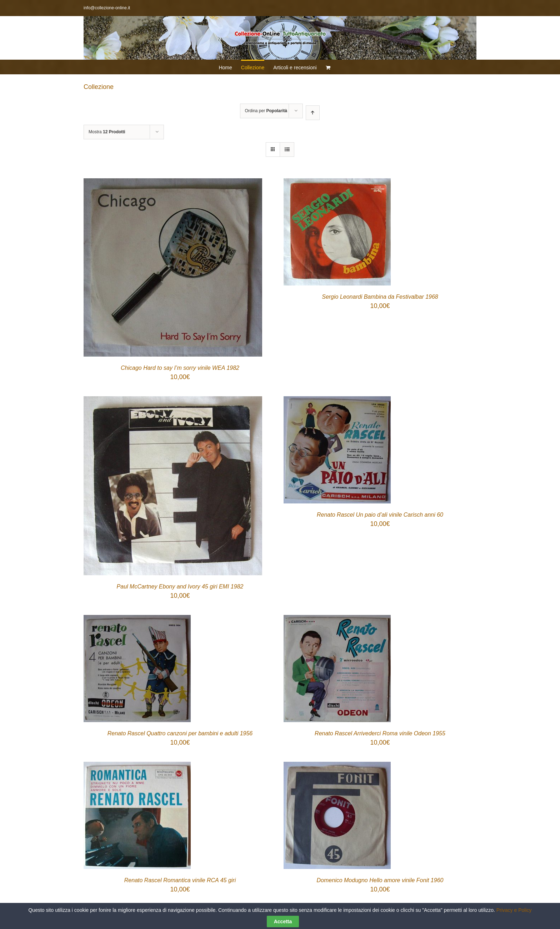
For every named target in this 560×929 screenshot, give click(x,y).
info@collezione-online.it (107, 8)
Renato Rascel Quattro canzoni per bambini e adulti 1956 (180, 733)
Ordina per (266, 111)
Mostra (107, 132)
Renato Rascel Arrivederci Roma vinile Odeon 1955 (380, 733)
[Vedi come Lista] (287, 150)
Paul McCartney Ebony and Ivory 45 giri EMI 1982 (180, 587)
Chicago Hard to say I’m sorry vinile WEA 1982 (180, 368)
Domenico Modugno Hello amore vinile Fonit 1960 (380, 880)
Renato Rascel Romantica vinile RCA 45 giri (180, 880)
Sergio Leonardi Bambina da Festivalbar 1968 (380, 297)
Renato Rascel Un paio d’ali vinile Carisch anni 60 (380, 515)
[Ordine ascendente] (313, 113)
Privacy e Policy (514, 910)
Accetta (283, 921)
